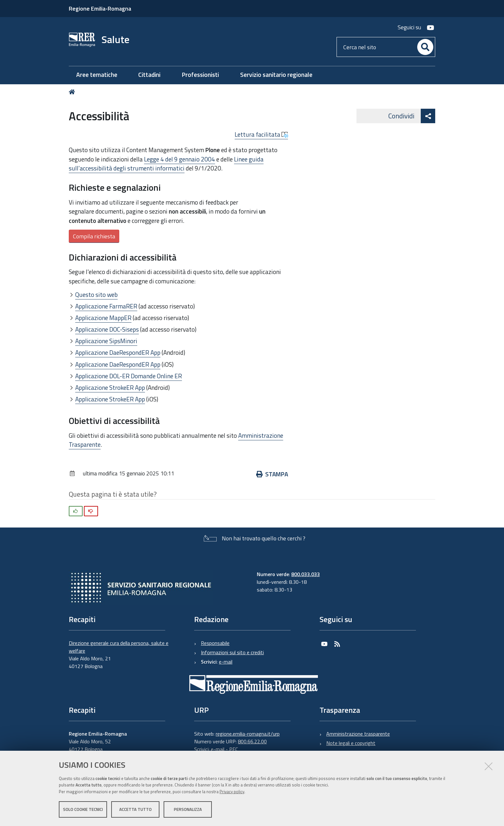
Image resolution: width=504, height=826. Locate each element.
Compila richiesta (94, 236)
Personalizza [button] (188, 809)
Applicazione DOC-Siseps (107, 329)
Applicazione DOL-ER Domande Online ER (129, 376)
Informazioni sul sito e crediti (232, 652)
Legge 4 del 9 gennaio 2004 (180, 159)
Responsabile (215, 643)
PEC (234, 749)
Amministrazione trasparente (358, 734)
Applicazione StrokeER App (110, 387)
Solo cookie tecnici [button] (83, 809)
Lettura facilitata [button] (261, 134)
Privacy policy (232, 792)
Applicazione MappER (103, 318)
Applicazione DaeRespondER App (118, 352)
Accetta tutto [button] (135, 809)
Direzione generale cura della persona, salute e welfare (119, 647)
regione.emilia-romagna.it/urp (248, 734)
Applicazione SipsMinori (106, 341)
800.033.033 (306, 574)
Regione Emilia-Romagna (100, 9)
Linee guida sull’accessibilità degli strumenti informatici (166, 164)
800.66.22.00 (252, 741)
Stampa (272, 474)
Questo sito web (96, 294)
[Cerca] (425, 47)
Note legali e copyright (351, 743)
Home (73, 92)
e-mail (226, 662)
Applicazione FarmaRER (106, 306)
